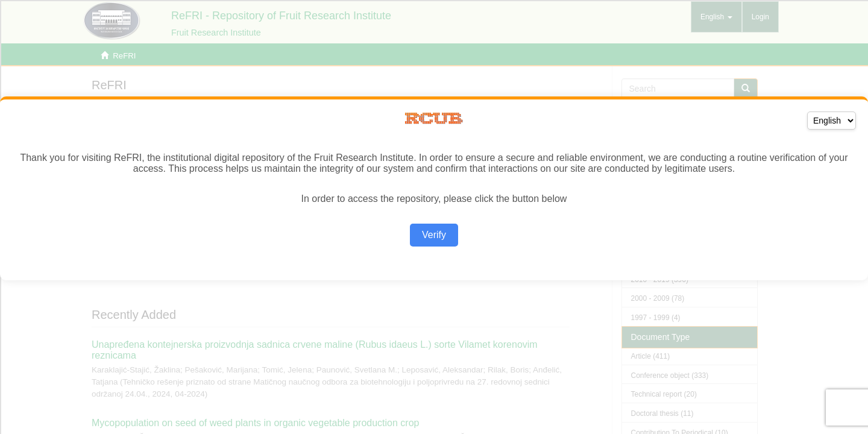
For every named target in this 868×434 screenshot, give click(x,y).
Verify (434, 235)
